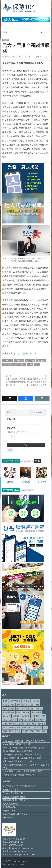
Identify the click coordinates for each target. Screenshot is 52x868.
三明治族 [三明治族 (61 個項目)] (26, 701)
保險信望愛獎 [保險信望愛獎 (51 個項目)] (9, 709)
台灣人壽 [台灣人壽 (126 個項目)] (26, 716)
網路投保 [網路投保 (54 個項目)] (42, 724)
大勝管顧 (10, 482)
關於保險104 (9, 817)
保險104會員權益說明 (13, 793)
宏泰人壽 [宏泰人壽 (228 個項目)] (13, 720)
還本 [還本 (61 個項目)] (45, 727)
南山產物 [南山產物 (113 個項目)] (16, 716)
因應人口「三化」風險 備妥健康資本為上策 (23, 748)
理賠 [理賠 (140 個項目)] (28, 724)
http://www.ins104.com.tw (21, 848)
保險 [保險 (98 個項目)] (37, 705)
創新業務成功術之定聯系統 (15, 800)
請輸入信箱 (11, 419)
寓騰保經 (26, 482)
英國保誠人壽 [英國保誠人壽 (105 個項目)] (15, 727)
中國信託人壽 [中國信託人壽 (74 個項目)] (9, 705)
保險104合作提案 (11, 790)
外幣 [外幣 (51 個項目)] (43, 716)
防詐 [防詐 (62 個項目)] (32, 731)
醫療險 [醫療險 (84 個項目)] (12, 731)
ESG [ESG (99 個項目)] (5, 701)
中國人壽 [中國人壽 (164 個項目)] (35, 701)
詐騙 (30, 364)
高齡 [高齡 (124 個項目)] (44, 731)
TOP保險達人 (11, 461)
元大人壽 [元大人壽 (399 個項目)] (20, 709)
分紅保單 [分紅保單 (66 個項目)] (26, 712)
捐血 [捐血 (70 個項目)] (5, 724)
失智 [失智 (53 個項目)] (5, 720)
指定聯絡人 (20, 364)
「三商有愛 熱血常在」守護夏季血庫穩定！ (23, 754)
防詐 (37, 364)
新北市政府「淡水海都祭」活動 (17, 761)
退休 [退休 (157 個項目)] (30, 727)
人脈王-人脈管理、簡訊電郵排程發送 (20, 786)
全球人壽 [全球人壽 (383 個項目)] (29, 709)
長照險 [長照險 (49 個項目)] (25, 731)
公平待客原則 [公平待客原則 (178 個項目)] (9, 712)
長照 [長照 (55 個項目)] (19, 731)
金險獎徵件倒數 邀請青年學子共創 (19, 775)
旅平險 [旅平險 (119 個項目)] (12, 724)
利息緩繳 (8, 364)
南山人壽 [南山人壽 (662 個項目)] (7, 716)
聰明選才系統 (9, 811)
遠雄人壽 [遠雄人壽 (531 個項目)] (38, 727)
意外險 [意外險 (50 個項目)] (31, 720)
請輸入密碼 (11, 428)
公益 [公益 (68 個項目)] (18, 712)
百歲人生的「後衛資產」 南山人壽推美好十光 (24, 741)
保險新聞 (6, 40)
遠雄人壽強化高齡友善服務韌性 (17, 744)
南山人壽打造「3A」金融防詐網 (17, 751)
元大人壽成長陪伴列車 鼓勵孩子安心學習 (22, 758)
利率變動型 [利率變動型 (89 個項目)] (36, 712)
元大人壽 (30, 361)
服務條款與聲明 (10, 807)
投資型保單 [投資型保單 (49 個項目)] (40, 720)
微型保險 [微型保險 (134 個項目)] (22, 720)
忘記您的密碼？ (39, 412)
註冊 (10, 450)
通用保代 (42, 482)
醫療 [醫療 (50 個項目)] (5, 731)
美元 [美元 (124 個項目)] (5, 727)
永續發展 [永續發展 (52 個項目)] (20, 724)
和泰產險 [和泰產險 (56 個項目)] (35, 716)
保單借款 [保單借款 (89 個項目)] (20, 705)
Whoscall (8, 361)
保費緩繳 (19, 361)
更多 (38, 461)
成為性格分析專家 (11, 804)
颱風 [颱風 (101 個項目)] (38, 731)
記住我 (11, 437)
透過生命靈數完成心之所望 (15, 814)
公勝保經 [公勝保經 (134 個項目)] (39, 709)
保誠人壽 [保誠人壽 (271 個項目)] (29, 705)
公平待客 (41, 361)
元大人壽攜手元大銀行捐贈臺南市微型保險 (22, 771)
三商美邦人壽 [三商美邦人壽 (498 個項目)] (15, 701)
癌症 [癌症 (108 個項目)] (34, 724)
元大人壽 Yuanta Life (27, 353)
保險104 (38, 57)
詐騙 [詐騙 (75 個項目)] (24, 727)
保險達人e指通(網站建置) (14, 797)
